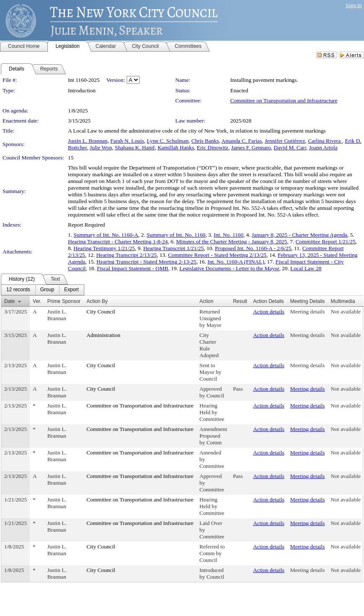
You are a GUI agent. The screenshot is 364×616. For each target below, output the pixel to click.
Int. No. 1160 (229, 235)
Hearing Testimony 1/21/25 (104, 248)
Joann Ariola (323, 147)
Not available (346, 312)
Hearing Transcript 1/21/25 (173, 248)
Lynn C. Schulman (168, 141)
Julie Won (101, 147)
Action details (268, 312)
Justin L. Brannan (88, 141)
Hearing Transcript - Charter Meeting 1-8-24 (118, 241)
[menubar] (43, 290)
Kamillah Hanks (176, 147)
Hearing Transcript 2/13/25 (126, 255)
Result (240, 301)
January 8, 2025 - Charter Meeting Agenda (299, 235)
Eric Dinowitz (212, 147)
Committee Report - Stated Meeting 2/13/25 (217, 255)
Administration (103, 335)
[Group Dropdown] (47, 290)
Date (9, 301)
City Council (101, 312)
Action (207, 301)
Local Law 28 (306, 268)
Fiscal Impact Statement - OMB (133, 268)
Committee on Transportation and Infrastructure (284, 100)
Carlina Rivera (325, 141)
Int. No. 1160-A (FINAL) (236, 262)
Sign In (354, 5)
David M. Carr (290, 147)
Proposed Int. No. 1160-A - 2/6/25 (253, 248)
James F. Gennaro (251, 147)
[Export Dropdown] (71, 290)
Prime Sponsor (64, 301)
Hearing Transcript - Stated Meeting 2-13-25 (146, 262)
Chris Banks (205, 141)
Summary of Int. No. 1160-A (106, 235)
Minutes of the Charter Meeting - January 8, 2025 (232, 241)
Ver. (37, 301)
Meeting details (308, 312)
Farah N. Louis (127, 141)
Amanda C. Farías (242, 141)
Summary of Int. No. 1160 (176, 235)
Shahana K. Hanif (135, 147)
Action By (97, 301)
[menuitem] (18, 290)
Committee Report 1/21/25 (326, 241)
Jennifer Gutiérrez (285, 141)
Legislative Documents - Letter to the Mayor (229, 268)
